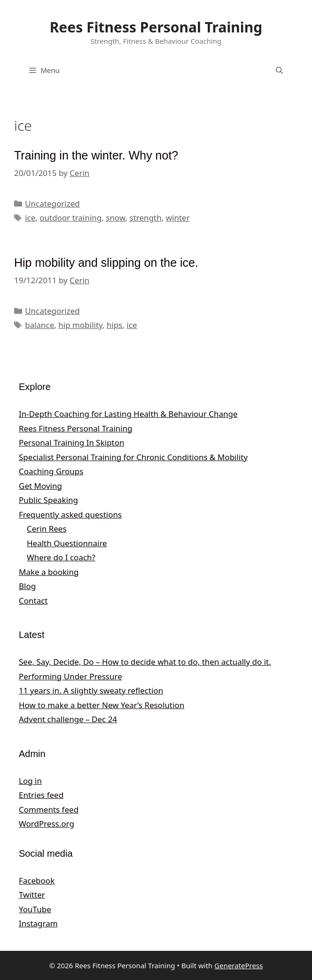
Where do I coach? (61, 557)
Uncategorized (52, 203)
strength (146, 218)
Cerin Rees (47, 529)
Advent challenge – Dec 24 (68, 719)
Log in (30, 781)
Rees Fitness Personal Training (156, 27)
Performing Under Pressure (70, 676)
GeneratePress (238, 965)
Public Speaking (48, 500)
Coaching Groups (51, 471)
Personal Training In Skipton (72, 442)
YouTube (35, 909)
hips (115, 325)
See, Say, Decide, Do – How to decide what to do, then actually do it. (145, 662)
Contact (33, 601)
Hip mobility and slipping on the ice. (106, 263)
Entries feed (41, 795)
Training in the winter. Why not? (96, 155)
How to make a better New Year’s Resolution (101, 705)
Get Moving (40, 486)
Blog (27, 586)
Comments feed (49, 809)
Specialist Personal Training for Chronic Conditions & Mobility (133, 457)
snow (115, 218)
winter (178, 218)
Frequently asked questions (70, 514)
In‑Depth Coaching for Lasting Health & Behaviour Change (128, 414)
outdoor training (70, 218)
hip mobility (80, 325)
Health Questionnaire (67, 543)
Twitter (32, 895)
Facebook (37, 880)
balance (39, 325)
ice (30, 218)
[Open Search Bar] (279, 70)
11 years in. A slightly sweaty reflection (91, 690)
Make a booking (49, 572)
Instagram (38, 923)
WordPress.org (47, 824)
